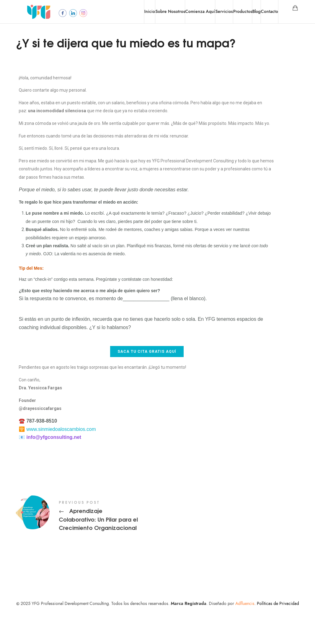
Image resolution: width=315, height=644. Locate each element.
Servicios (224, 11)
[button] (147, 381)
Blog (256, 11)
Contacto (269, 11)
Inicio (150, 11)
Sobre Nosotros (170, 11)
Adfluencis (245, 633)
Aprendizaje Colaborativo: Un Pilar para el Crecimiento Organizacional (147, 545)
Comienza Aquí (200, 11)
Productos (243, 11)
